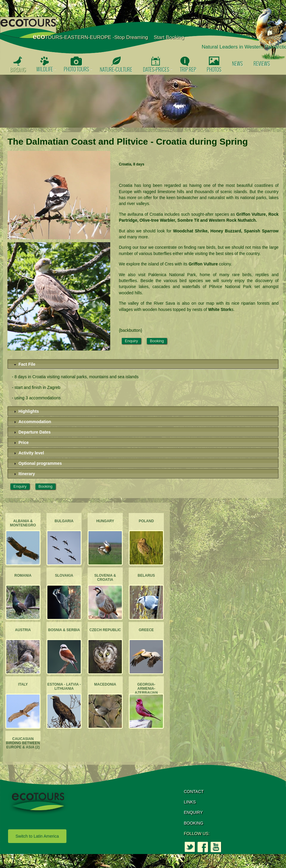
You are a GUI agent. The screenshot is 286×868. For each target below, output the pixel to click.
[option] (143, 101)
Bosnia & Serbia (64, 630)
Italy (23, 684)
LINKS (190, 802)
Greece (146, 630)
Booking (157, 341)
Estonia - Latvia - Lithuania (64, 686)
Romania (23, 575)
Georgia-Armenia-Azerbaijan (146, 689)
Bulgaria (64, 521)
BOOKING (193, 823)
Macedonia (105, 684)
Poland (146, 521)
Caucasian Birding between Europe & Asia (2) (23, 743)
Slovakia (64, 575)
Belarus (146, 575)
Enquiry (131, 341)
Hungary (105, 521)
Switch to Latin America (37, 836)
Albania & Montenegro (23, 523)
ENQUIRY (193, 812)
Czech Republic (105, 630)
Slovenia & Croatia (105, 578)
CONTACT (194, 792)
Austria (23, 630)
